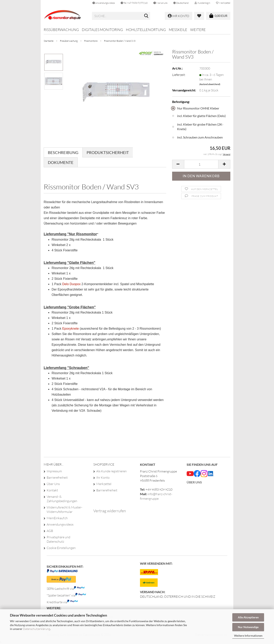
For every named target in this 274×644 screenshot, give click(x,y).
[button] (181, 3)
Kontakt (52, 490)
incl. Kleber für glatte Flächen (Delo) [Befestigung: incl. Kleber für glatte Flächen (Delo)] (199, 116)
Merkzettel (223, 3)
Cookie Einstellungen (61, 548)
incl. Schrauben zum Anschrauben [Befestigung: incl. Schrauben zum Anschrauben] (197, 137)
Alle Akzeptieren (248, 617)
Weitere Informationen (248, 636)
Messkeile (178, 30)
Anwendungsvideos (104, 3)
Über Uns (53, 484)
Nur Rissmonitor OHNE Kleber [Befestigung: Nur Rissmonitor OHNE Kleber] (196, 108)
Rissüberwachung (61, 30)
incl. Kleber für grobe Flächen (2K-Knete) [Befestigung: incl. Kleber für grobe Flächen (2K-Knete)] (198, 127)
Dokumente (61, 162)
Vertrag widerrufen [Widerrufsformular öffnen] (110, 511)
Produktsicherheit (108, 152)
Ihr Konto (103, 477)
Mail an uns (160, 3)
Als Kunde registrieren (111, 471)
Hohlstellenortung (146, 30)
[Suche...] (146, 16)
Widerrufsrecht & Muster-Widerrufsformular (64, 509)
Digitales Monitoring (102, 30)
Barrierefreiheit (57, 477)
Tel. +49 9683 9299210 (134, 3)
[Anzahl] (201, 164)
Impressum (54, 471)
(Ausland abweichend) (210, 84)
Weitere (198, 30)
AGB (50, 531)
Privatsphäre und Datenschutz (58, 539)
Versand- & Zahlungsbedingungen (62, 499)
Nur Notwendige (248, 627)
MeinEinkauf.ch (57, 518)
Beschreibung (63, 152)
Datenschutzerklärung (37, 629)
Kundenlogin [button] (202, 3)
